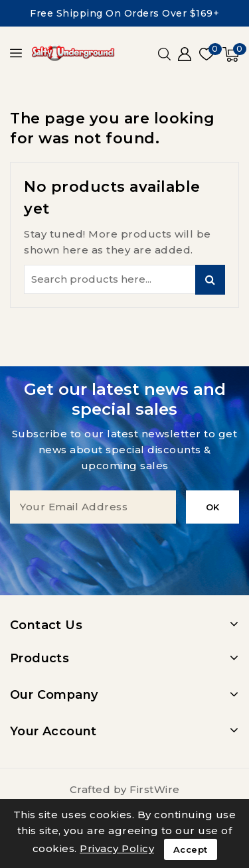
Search (210, 280)
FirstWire (155, 789)
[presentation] (125, 549)
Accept (191, 849)
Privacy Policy (117, 848)
